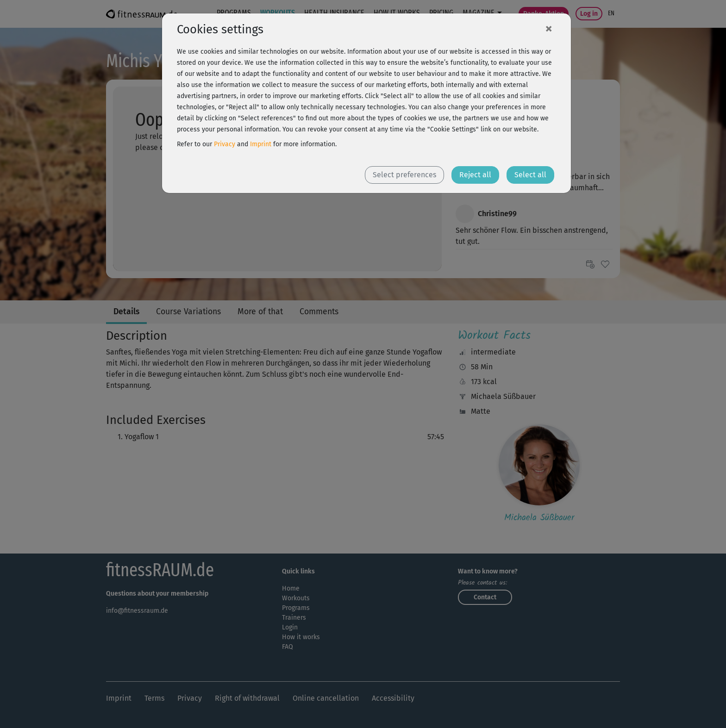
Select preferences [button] (404, 175)
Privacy (225, 144)
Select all (530, 175)
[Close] (549, 28)
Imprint (261, 144)
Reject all (475, 175)
